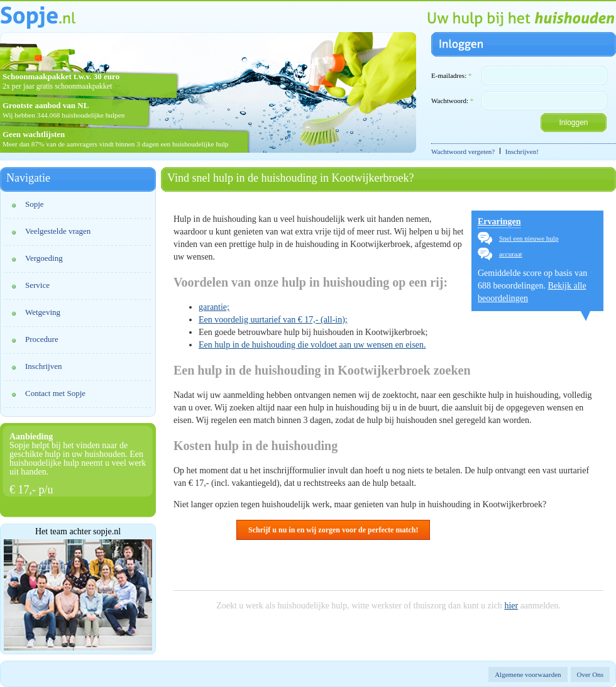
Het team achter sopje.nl (78, 532)
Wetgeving (43, 312)
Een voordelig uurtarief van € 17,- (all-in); (273, 320)
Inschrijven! (522, 151)
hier (511, 606)
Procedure (42, 339)
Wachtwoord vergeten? (463, 151)
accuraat (511, 254)
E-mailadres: (451, 75)
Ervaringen (499, 222)
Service (37, 285)
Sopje (35, 204)
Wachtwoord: (452, 101)
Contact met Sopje (55, 393)
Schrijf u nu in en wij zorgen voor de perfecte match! (333, 530)
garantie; (214, 307)
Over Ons (590, 674)
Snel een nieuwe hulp (529, 238)
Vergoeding (44, 258)
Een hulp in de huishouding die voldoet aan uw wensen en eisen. (312, 345)
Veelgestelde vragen (58, 231)
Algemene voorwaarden (528, 674)
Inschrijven (43, 366)
